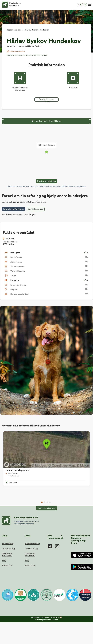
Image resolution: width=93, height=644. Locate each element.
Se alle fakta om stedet (47, 100)
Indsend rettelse (16, 52)
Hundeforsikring (32, 566)
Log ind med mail (36, 209)
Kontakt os (7, 588)
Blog (4, 583)
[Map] (46, 152)
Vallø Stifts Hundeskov (16, 492)
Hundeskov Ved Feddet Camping (67, 492)
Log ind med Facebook (14, 209)
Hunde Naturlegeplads (16, 452)
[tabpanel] (23, 449)
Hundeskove (8, 566)
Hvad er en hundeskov (7, 577)
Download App (9, 571)
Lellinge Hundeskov (61, 452)
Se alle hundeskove (46, 516)
